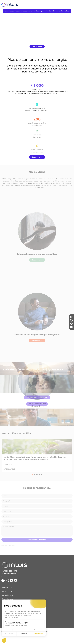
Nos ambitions (7, 595)
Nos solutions (7, 591)
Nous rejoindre (7, 599)
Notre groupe (7, 587)
